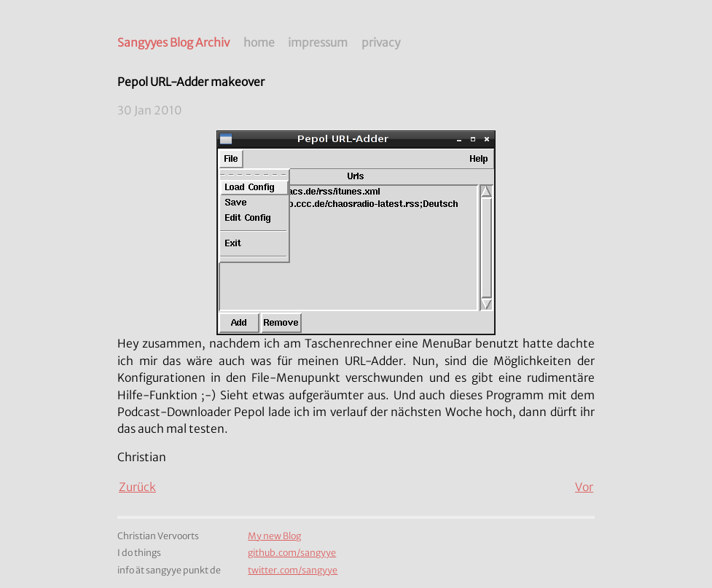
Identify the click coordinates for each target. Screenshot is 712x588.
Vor (584, 487)
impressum (318, 43)
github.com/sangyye (292, 553)
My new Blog (274, 536)
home (259, 43)
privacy (381, 43)
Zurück (137, 487)
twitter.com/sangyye (293, 570)
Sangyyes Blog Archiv (173, 43)
